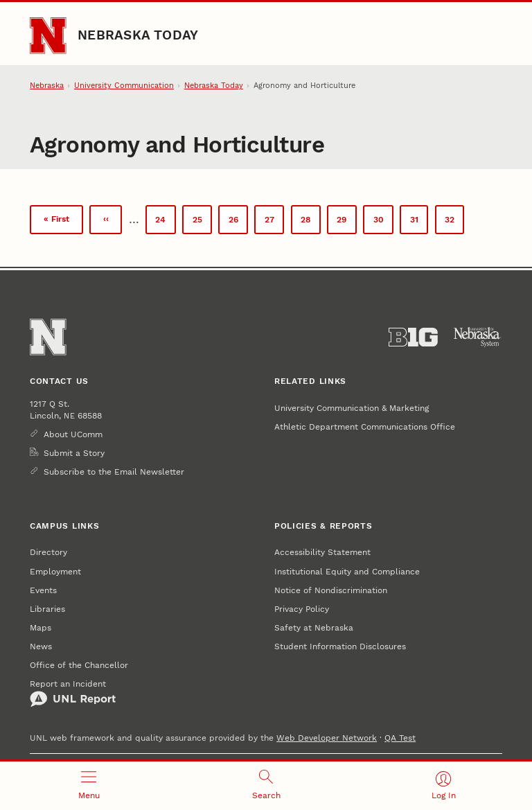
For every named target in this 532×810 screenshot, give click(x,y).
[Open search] (266, 786)
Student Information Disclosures (340, 646)
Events (43, 590)
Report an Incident (73, 693)
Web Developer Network (327, 738)
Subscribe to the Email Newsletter (114, 472)
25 (202, 222)
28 (310, 222)
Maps (41, 627)
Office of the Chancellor (79, 665)
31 (419, 222)
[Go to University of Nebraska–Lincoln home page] (48, 35)
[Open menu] (89, 786)
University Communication (124, 86)
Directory (48, 552)
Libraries (47, 609)
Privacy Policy (302, 609)
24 (165, 222)
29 (346, 222)
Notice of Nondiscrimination (331, 590)
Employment (55, 571)
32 (454, 224)
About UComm (73, 434)
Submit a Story (74, 453)
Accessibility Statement (322, 552)
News (41, 646)
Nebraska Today (138, 35)
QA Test (400, 738)
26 (238, 222)
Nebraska (47, 86)
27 (274, 222)
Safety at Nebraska (314, 627)
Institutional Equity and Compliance (347, 571)
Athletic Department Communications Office (365, 426)
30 (383, 222)
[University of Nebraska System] (478, 337)
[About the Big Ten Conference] (413, 337)
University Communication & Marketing (352, 408)
